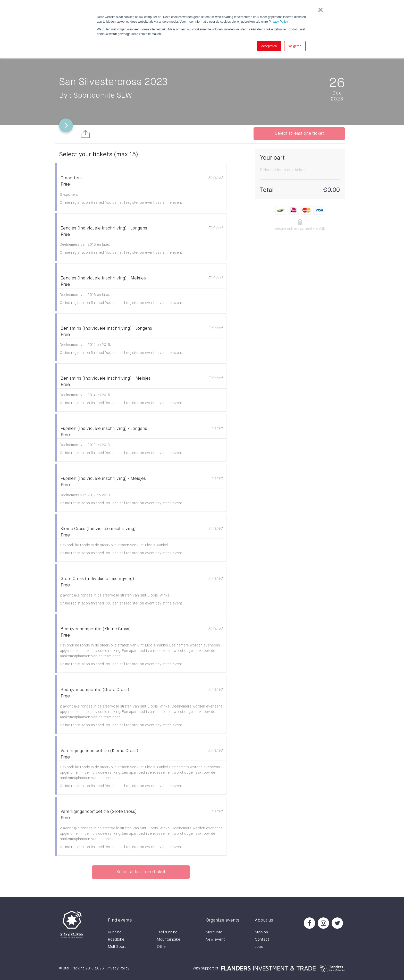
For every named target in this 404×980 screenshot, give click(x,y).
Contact (262, 939)
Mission (261, 932)
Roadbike (116, 939)
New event (215, 939)
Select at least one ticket (299, 134)
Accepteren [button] (269, 46)
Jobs (259, 947)
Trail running (167, 932)
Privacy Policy (278, 22)
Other (162, 947)
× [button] (320, 10)
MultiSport (117, 947)
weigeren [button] (295, 46)
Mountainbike (169, 939)
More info (214, 932)
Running (115, 932)
